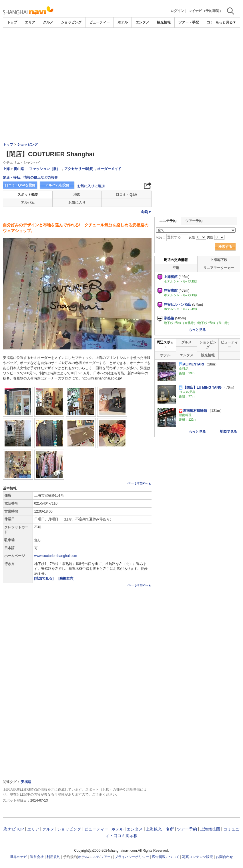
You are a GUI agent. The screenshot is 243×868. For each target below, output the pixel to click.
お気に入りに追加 (91, 186)
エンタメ (142, 22)
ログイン (177, 11)
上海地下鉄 (219, 260)
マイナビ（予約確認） (206, 11)
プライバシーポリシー (132, 857)
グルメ (48, 22)
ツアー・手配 (189, 22)
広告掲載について (166, 857)
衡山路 (19, 169)
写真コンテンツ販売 (198, 857)
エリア (30, 22)
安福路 (26, 782)
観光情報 (164, 22)
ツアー (105, 857)
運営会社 (37, 857)
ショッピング (71, 22)
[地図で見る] (44, 578)
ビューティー (99, 22)
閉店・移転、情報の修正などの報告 (30, 177)
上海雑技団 (210, 829)
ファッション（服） (45, 169)
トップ (12, 22)
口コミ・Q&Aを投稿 (20, 185)
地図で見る (228, 432)
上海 (6, 169)
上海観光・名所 (160, 829)
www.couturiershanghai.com (56, 556)
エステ (94, 857)
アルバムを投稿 (57, 185)
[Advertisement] (121, 71)
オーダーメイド (109, 169)
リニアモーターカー (219, 268)
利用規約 (53, 857)
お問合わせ (224, 857)
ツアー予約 (194, 221)
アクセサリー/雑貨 (78, 169)
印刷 (146, 212)
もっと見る (197, 330)
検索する (225, 247)
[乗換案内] (66, 578)
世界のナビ (19, 857)
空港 (176, 268)
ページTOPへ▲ (140, 483)
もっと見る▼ (226, 22)
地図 (77, 195)
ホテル (123, 22)
